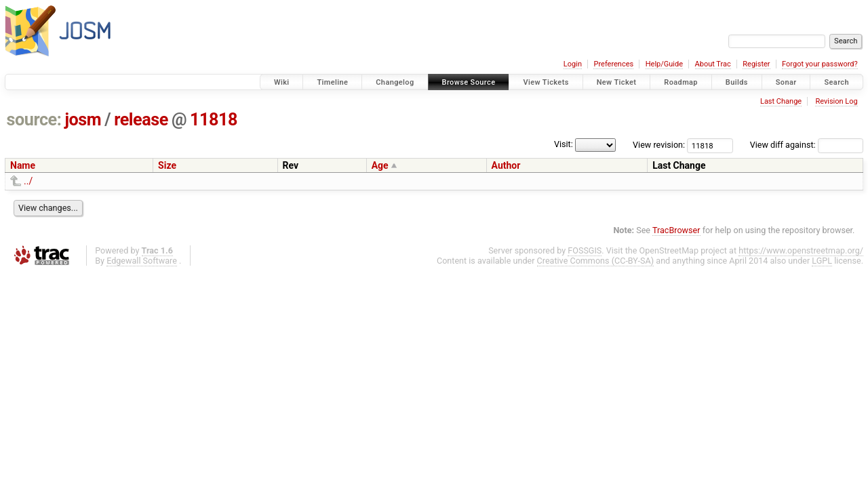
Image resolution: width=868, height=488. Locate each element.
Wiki (282, 82)
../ (28, 181)
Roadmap (681, 82)
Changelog (395, 82)
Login (573, 64)
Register (756, 64)
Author (506, 165)
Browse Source (469, 82)
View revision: (659, 145)
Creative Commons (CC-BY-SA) (596, 261)
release (141, 120)
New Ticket (617, 82)
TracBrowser (676, 230)
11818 (214, 120)
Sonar (786, 82)
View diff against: (807, 145)
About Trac (713, 64)
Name (23, 165)
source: (34, 120)
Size (167, 165)
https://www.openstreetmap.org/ (801, 250)
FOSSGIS (585, 250)
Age (380, 165)
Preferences (613, 64)
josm (83, 120)
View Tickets (546, 82)
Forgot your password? (820, 64)
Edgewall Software (142, 261)
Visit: (564, 144)
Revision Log (836, 101)
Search (836, 82)
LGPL (822, 261)
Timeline (332, 82)
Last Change (781, 101)
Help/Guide (664, 64)
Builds (737, 82)
